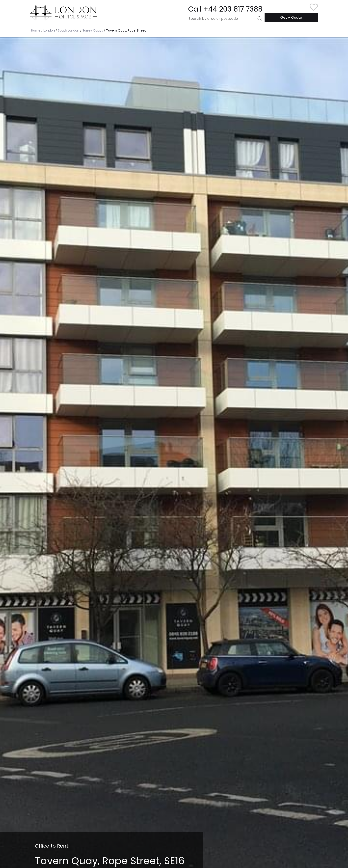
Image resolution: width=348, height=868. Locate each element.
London (49, 30)
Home (36, 30)
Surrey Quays (93, 30)
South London (69, 30)
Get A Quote (291, 17)
